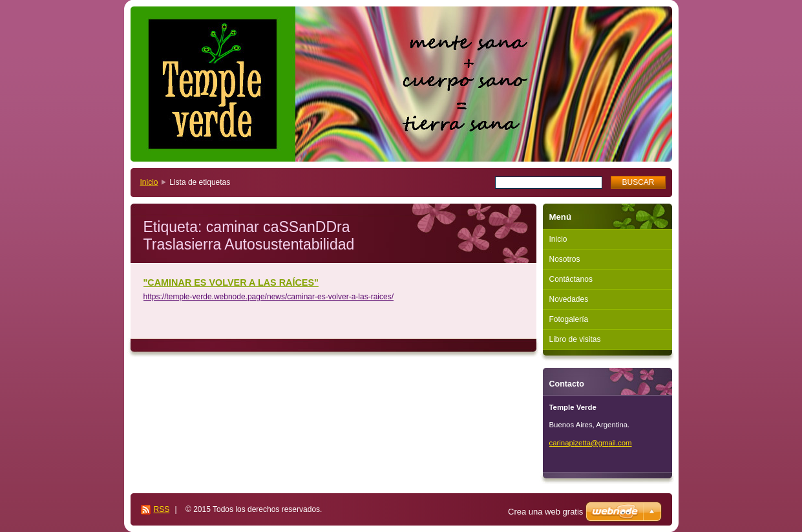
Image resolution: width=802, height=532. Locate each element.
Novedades (569, 299)
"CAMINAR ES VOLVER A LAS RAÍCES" (231, 282)
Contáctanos (571, 279)
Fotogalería (569, 319)
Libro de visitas (575, 339)
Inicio (149, 182)
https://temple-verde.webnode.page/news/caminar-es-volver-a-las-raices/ (269, 297)
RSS (162, 509)
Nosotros (565, 259)
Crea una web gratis (545, 512)
